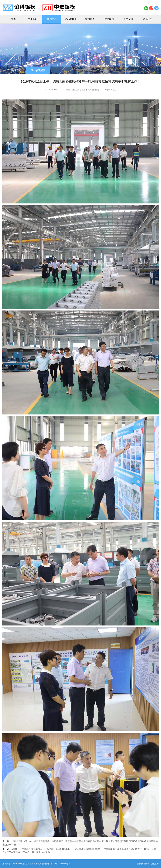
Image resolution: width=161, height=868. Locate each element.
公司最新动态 (14, 70)
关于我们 (33, 19)
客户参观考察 (38, 70)
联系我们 (147, 19)
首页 (14, 19)
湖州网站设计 (143, 864)
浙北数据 (155, 864)
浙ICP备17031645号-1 (60, 864)
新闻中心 (52, 19)
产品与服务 (71, 19)
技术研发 (90, 19)
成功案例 (109, 19)
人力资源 (128, 19)
